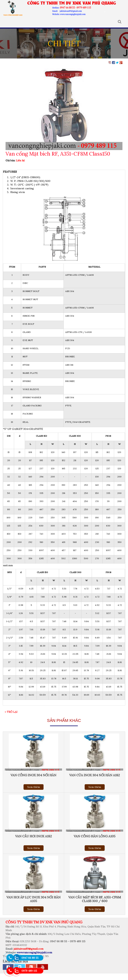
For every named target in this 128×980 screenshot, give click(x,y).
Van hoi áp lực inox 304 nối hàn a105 (34, 899)
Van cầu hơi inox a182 (34, 836)
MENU (5, 22)
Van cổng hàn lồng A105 (95, 836)
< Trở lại (11, 712)
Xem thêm (34, 787)
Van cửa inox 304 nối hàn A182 (95, 775)
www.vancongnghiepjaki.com (34, 952)
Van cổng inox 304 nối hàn (33, 775)
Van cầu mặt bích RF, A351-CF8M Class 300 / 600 (95, 899)
